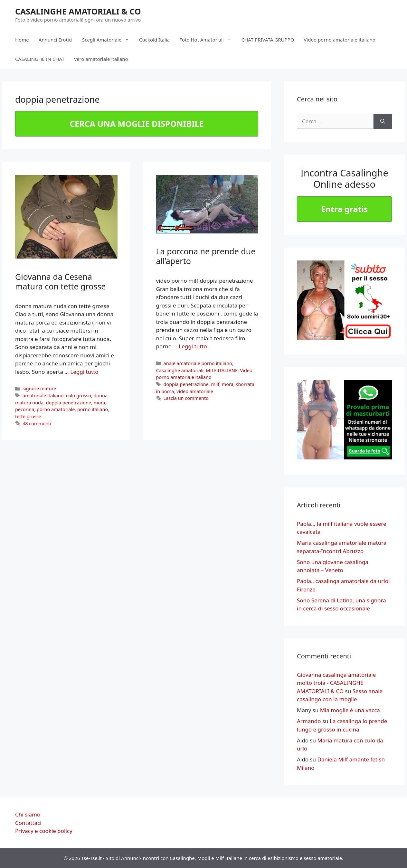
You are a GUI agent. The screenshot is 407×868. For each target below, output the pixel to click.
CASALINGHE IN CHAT (40, 59)
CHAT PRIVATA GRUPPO (268, 40)
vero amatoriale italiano (101, 59)
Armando (309, 721)
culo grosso (79, 396)
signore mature (39, 388)
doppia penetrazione (69, 403)
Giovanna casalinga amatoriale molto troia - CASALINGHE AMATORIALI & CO (336, 683)
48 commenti (37, 424)
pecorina (25, 409)
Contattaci (28, 823)
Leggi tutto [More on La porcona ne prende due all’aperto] (193, 346)
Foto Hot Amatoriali (208, 40)
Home (22, 40)
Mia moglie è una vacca (350, 710)
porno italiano (93, 409)
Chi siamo (28, 814)
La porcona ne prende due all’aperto (206, 256)
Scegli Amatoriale (108, 40)
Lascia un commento (186, 398)
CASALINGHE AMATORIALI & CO (78, 11)
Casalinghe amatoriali (180, 370)
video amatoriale (195, 391)
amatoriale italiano (43, 396)
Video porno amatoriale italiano (340, 40)
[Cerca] (383, 121)
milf (215, 384)
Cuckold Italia (154, 40)
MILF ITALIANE (222, 370)
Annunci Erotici (56, 40)
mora (99, 403)
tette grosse (28, 416)
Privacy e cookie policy (44, 831)
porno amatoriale (56, 409)
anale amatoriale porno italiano (198, 363)
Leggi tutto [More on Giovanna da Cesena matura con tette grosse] (84, 372)
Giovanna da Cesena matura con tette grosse (60, 281)
